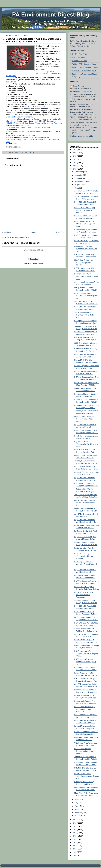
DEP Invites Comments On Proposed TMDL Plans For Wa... (86, 249)
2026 (75, 150)
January (78, 816)
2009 (75, 852)
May (77, 803)
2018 (75, 823)
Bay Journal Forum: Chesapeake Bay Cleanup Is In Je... (86, 444)
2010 (75, 849)
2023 (75, 159)
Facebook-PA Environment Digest (85, 67)
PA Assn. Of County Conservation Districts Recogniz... (84, 556)
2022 (75, 163)
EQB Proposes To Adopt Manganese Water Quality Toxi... (85, 662)
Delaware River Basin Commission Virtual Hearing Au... (86, 276)
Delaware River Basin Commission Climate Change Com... (87, 776)
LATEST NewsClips (80, 54)
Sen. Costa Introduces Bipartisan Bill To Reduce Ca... (85, 315)
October (78, 178)
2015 (75, 833)
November (79, 175)
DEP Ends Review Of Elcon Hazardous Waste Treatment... (85, 595)
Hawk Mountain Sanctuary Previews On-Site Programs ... (86, 296)
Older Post (60, 232)
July (77, 188)
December (79, 172)
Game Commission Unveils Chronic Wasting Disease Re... (85, 503)
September (79, 182)
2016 (75, 830)
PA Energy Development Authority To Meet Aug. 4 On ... (86, 564)
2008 (75, 855)
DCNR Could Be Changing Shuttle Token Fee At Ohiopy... (85, 210)
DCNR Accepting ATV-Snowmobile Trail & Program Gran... (86, 654)
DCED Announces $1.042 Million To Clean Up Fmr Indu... (85, 224)
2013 (75, 839)
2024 (75, 156)
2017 (75, 826)
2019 (75, 820)
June (77, 799)
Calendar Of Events (80, 61)
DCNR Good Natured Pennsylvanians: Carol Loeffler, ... (84, 751)
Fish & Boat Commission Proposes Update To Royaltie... (84, 263)
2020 (75, 169)
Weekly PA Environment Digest (84, 71)
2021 (75, 166)
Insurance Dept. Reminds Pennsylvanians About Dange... (84, 419)
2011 (75, 846)
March (77, 809)
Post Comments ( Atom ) (22, 237)
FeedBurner (39, 263)
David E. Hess (78, 86)
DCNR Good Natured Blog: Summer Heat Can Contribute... (85, 709)
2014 (75, 836)
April (77, 806)
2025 (75, 153)
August (78, 185)
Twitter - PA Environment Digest (84, 64)
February (78, 813)
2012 (75, 843)
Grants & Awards (79, 57)
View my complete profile (82, 136)
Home (33, 232)
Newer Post (6, 232)
